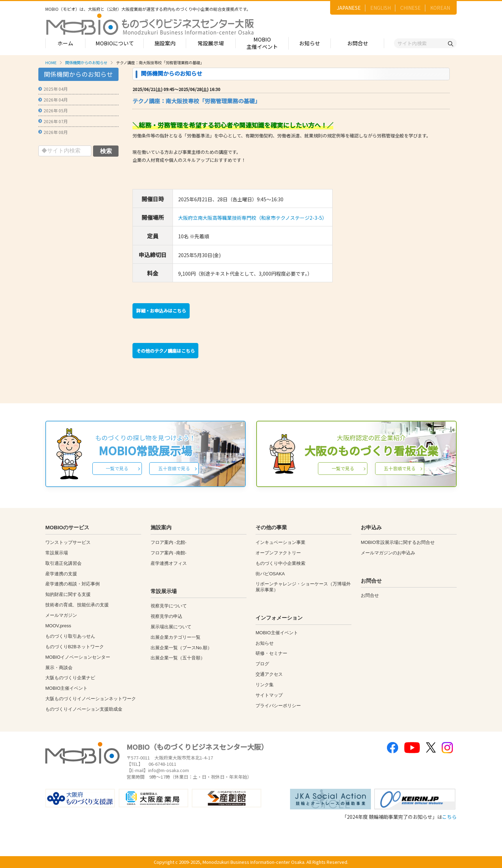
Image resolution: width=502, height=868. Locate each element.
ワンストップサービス (68, 542)
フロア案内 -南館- (169, 553)
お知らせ (310, 43)
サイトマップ (269, 695)
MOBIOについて (115, 43)
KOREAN (440, 8)
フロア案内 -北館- (169, 542)
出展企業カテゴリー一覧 (176, 637)
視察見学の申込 (166, 616)
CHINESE (410, 8)
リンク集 (265, 685)
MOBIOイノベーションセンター (78, 657)
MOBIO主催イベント (262, 43)
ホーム (65, 43)
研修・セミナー (271, 653)
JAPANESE (349, 8)
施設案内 (165, 43)
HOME (51, 62)
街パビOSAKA (270, 574)
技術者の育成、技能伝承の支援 (77, 605)
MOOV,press (58, 626)
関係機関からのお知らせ (86, 62)
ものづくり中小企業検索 (280, 563)
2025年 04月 (56, 89)
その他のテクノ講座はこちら (166, 351)
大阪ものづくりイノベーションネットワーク (91, 699)
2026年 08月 (56, 132)
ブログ (262, 664)
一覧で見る (117, 468)
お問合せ (358, 43)
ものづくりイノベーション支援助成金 (84, 709)
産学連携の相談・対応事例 (73, 584)
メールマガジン (61, 615)
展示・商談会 (59, 668)
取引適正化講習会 (63, 563)
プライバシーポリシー (278, 706)
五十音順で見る (174, 468)
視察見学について (169, 606)
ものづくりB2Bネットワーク (75, 647)
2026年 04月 (56, 100)
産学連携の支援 (61, 574)
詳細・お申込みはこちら (161, 311)
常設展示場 (211, 43)
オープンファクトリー (278, 553)
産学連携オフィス (169, 563)
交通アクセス (269, 674)
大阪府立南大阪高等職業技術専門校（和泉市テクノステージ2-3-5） (253, 218)
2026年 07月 (56, 121)
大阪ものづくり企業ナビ (70, 678)
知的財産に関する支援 (68, 594)
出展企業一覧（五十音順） (178, 658)
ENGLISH (381, 8)
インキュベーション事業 (280, 542)
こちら (449, 817)
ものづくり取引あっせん (70, 636)
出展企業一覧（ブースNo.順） (181, 648)
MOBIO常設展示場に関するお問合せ (398, 542)
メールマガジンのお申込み (388, 553)
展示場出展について (171, 627)
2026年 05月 (56, 110)
